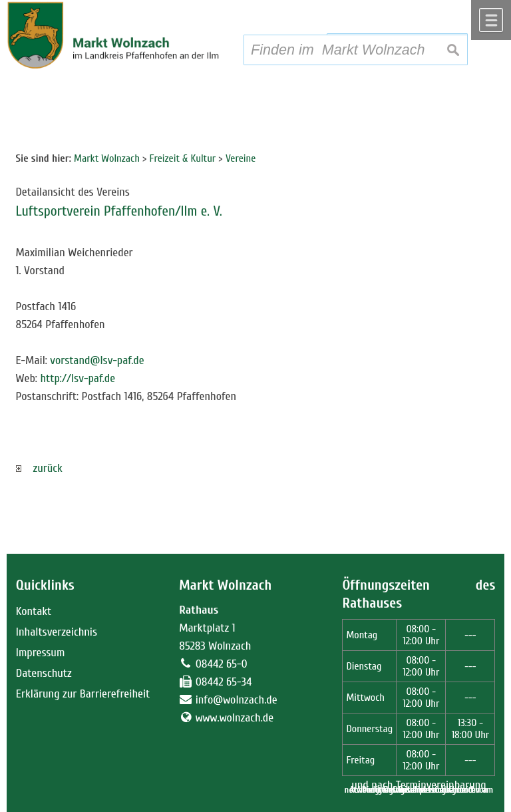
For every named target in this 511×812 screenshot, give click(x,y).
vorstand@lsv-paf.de (97, 360)
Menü (491, 20)
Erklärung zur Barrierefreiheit (83, 694)
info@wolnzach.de (237, 700)
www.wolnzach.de (235, 718)
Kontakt (34, 611)
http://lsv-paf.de (78, 378)
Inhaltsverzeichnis (57, 632)
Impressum (41, 653)
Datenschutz (44, 673)
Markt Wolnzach (225, 585)
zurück (39, 468)
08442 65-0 (222, 664)
